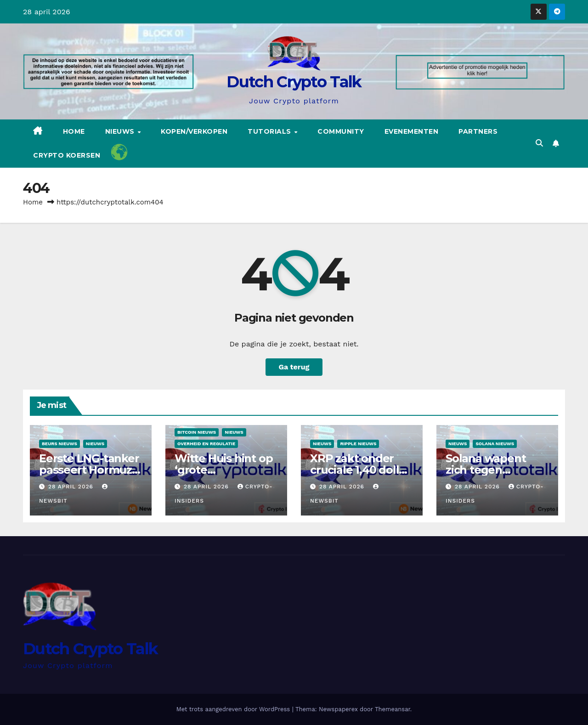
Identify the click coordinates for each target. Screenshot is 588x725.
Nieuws (121, 131)
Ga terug (294, 367)
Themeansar (393, 709)
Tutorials (270, 131)
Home (74, 131)
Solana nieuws (495, 444)
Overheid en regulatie (206, 444)
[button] (539, 143)
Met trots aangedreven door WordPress (234, 709)
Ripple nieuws (358, 444)
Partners (478, 131)
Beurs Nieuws (59, 444)
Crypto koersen (67, 155)
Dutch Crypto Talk (294, 82)
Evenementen (412, 131)
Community (341, 131)
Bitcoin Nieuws (197, 432)
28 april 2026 (72, 487)
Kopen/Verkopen (194, 131)
